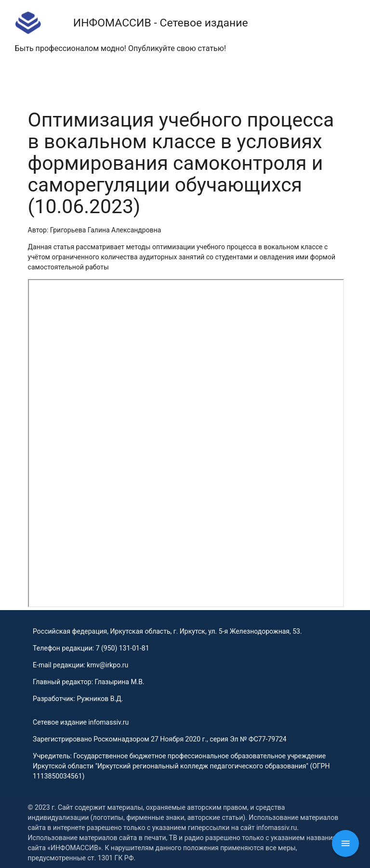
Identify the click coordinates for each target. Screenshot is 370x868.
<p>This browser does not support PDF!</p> (186, 443)
